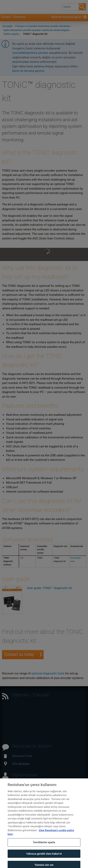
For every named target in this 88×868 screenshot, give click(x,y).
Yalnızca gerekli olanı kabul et (44, 857)
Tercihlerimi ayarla (44, 846)
